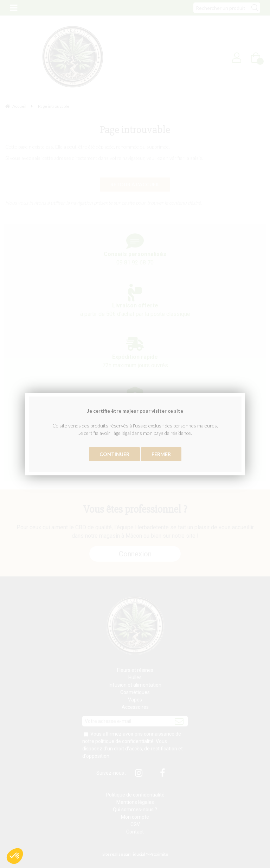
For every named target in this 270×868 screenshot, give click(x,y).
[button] (15, 856)
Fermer (161, 454)
